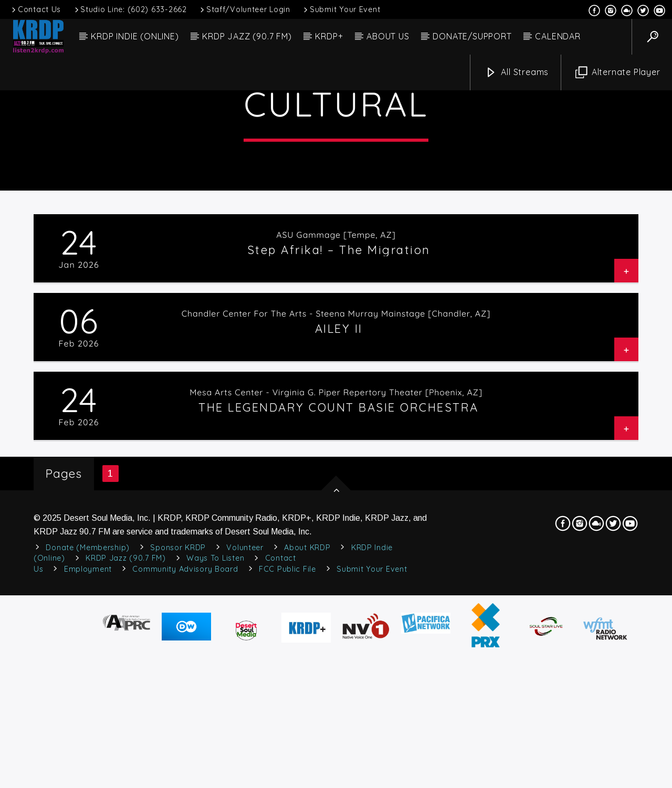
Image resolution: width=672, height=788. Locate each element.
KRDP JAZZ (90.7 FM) (247, 36)
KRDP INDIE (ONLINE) (135, 36)
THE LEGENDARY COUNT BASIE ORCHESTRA (339, 616)
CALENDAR (558, 36)
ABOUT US (388, 36)
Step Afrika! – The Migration (339, 458)
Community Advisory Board (185, 778)
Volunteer (245, 756)
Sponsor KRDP (178, 756)
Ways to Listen (215, 767)
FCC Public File (287, 778)
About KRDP (307, 756)
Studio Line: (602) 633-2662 (130, 9)
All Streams (517, 73)
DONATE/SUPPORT (472, 36)
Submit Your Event (341, 9)
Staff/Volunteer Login (244, 9)
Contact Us (35, 9)
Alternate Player (618, 73)
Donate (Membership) (88, 756)
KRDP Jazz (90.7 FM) (126, 767)
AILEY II (339, 537)
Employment (88, 778)
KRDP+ (329, 36)
